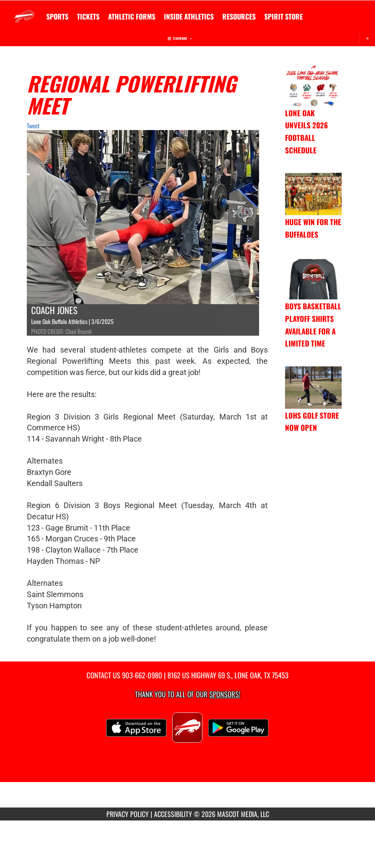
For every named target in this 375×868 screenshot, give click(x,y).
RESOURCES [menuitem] (239, 16)
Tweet (33, 126)
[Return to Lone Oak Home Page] (24, 11)
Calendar (180, 38)
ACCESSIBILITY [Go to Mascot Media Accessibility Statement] (173, 814)
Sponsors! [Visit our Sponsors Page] (225, 694)
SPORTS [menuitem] (57, 16)
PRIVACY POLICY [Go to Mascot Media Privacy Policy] (128, 814)
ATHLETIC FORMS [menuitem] (132, 16)
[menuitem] (88, 16)
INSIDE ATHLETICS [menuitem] (189, 16)
